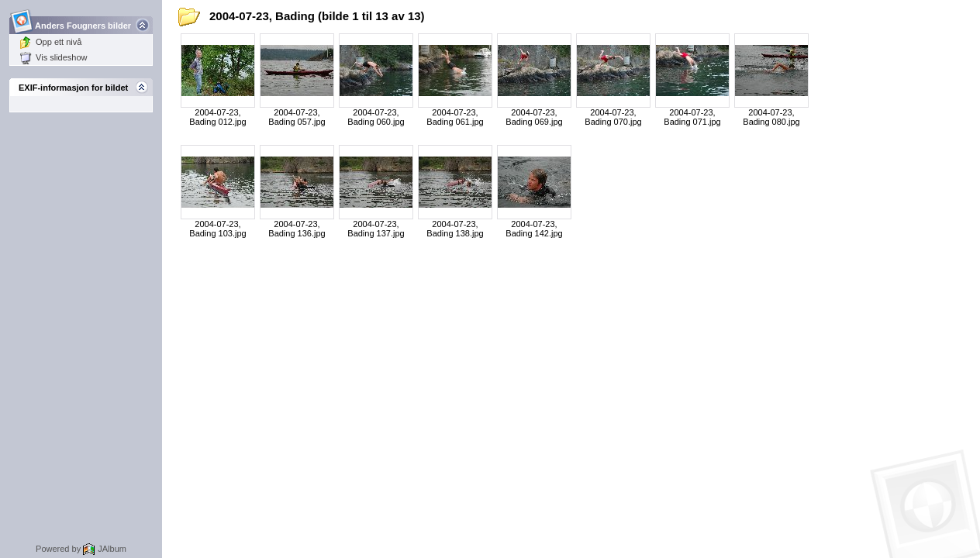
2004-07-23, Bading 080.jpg (771, 117)
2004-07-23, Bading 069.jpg (534, 117)
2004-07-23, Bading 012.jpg (217, 117)
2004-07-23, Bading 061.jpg (455, 117)
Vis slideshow (53, 57)
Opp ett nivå (50, 42)
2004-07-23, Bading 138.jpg (455, 229)
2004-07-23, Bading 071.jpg (692, 117)
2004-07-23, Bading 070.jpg (613, 117)
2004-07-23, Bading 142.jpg (534, 229)
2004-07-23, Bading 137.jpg (376, 229)
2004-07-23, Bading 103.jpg (217, 229)
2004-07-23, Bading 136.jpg (297, 229)
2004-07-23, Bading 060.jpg (376, 117)
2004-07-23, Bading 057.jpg (297, 117)
